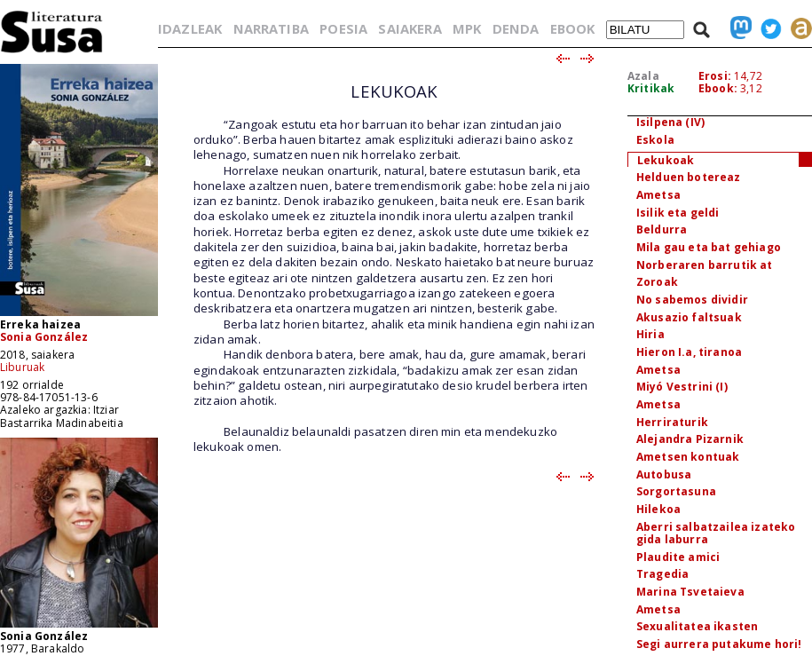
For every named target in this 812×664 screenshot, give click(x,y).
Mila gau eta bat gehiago (709, 247)
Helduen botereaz (689, 177)
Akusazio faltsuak (689, 317)
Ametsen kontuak (688, 457)
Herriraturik (672, 422)
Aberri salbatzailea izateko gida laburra (716, 534)
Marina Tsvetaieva (690, 592)
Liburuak (22, 367)
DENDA (516, 28)
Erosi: (715, 76)
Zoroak (657, 282)
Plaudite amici (678, 557)
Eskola (655, 140)
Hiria (650, 334)
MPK (467, 28)
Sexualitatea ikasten (697, 626)
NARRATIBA (271, 28)
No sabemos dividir (692, 300)
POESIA (343, 28)
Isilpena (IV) (670, 122)
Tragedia (662, 574)
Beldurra (662, 229)
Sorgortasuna (676, 491)
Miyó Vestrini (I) (682, 387)
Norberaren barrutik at (705, 265)
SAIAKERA (410, 28)
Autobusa (664, 474)
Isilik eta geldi (678, 213)
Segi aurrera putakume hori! (719, 644)
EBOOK (573, 28)
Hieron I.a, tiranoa (689, 352)
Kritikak (651, 88)
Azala (643, 76)
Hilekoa (658, 509)
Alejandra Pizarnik (690, 439)
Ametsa (658, 195)
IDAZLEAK (190, 28)
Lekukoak (666, 160)
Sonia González (44, 337)
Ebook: (718, 88)
